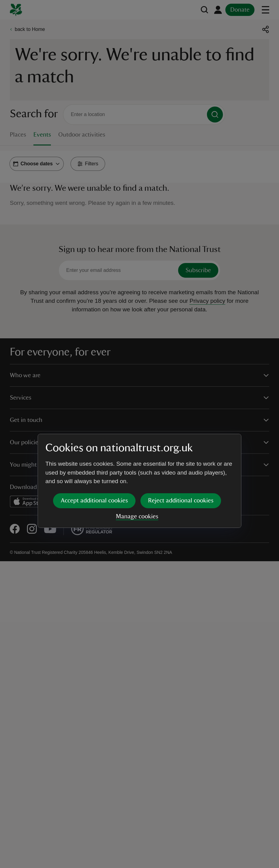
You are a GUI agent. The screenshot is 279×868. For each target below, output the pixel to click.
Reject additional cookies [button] (181, 453)
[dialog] (139, 434)
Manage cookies (137, 469)
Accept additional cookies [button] (94, 453)
